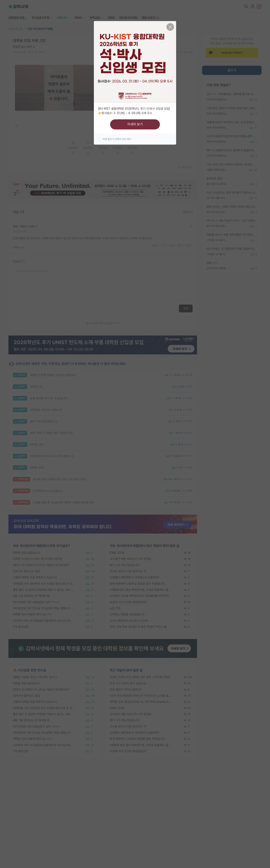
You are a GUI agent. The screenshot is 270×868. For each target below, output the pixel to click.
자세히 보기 (135, 124)
